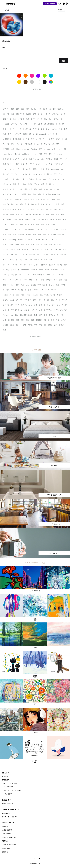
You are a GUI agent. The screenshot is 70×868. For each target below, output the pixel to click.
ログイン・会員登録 (50, 4)
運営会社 (5, 826)
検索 (63, 61)
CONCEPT (6, 776)
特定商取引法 (6, 848)
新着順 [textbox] (60, 10)
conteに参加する (8, 804)
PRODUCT (6, 780)
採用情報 (5, 852)
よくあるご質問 (7, 830)
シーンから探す (8, 787)
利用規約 (5, 841)
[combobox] (62, 10)
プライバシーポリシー (9, 845)
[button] (35, 90)
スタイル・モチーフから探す (12, 790)
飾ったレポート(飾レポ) (10, 817)
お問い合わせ (6, 834)
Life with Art (6, 813)
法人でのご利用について (10, 837)
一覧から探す (8, 794)
